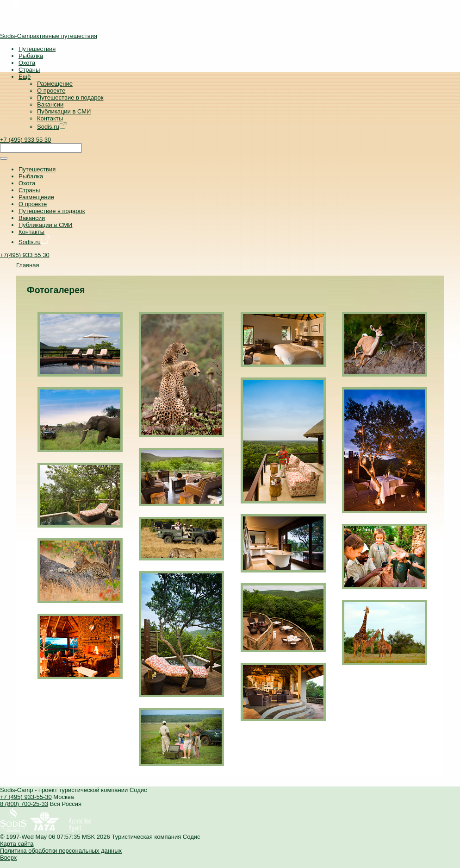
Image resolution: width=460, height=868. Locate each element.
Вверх (8, 858)
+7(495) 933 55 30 (25, 255)
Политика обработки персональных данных (61, 851)
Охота (27, 63)
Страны (29, 70)
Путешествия (37, 49)
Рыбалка (31, 56)
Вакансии (50, 104)
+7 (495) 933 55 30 (25, 140)
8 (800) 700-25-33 (24, 804)
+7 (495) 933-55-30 (26, 797)
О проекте (51, 91)
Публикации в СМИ (64, 111)
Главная (28, 265)
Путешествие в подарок (70, 97)
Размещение (55, 84)
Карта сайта (17, 844)
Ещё (25, 77)
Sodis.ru (52, 127)
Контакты (50, 118)
